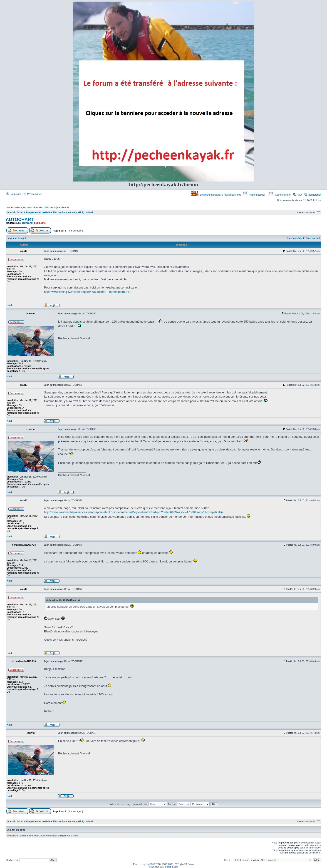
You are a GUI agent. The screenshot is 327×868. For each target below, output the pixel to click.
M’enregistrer (33, 194)
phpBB (149, 864)
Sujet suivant (313, 238)
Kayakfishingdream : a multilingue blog (217, 195)
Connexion (14, 194)
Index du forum (15, 213)
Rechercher (313, 195)
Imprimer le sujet (17, 238)
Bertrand (27, 223)
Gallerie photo (280, 195)
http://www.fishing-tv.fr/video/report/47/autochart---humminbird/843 (87, 292)
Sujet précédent (296, 238)
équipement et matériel (38, 213)
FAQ (298, 195)
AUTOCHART (20, 219)
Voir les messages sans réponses (24, 207)
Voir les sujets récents (57, 207)
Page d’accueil (254, 195)
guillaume (40, 223)
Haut (9, 305)
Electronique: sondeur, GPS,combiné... (74, 213)
